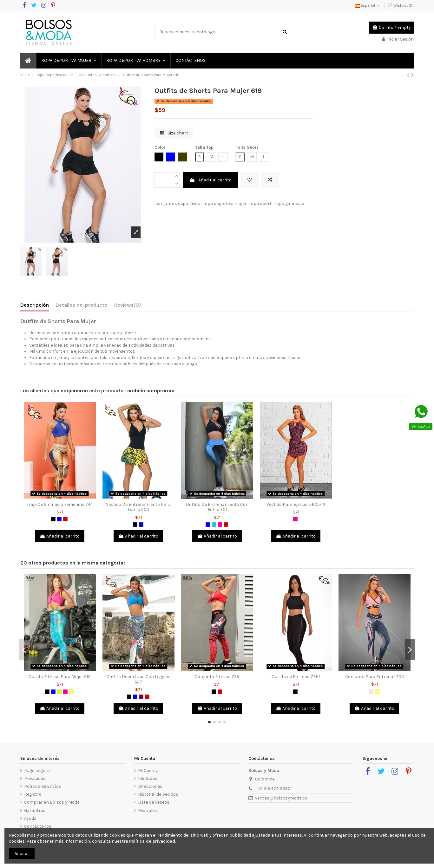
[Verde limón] (59, 692)
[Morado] (141, 697)
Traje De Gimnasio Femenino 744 (60, 504)
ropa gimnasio (289, 203)
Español (368, 5)
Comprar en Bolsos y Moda (52, 802)
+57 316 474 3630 (273, 789)
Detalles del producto (82, 305)
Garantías (35, 810)
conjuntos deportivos (178, 203)
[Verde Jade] (214, 525)
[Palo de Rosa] (371, 692)
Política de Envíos (43, 786)
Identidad (148, 778)
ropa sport (260, 203)
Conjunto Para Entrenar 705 (375, 677)
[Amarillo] (71, 692)
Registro (33, 794)
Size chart (174, 133)
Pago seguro (37, 770)
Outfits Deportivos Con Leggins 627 (138, 679)
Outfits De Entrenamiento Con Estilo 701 (217, 507)
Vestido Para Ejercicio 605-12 (296, 504)
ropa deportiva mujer (225, 203)
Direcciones (150, 786)
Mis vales (148, 810)
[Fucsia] (220, 525)
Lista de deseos (154, 802)
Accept (22, 854)
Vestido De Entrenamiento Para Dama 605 (138, 507)
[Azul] (59, 519)
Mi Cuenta (148, 770)
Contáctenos (38, 826)
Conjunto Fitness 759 (217, 677)
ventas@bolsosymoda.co (281, 798)
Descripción (35, 305)
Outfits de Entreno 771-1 (296, 677)
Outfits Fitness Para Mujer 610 (60, 677)
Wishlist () (401, 5)
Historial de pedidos (158, 794)
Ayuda (30, 818)
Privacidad (35, 778)
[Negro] (53, 519)
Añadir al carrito (210, 180)
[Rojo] (65, 519)
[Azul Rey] (141, 525)
